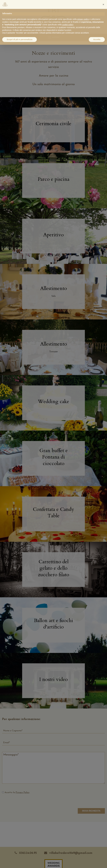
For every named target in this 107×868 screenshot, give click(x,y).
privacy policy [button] (83, 19)
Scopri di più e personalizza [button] (20, 39)
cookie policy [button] (68, 25)
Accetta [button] (97, 39)
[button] (103, 4)
